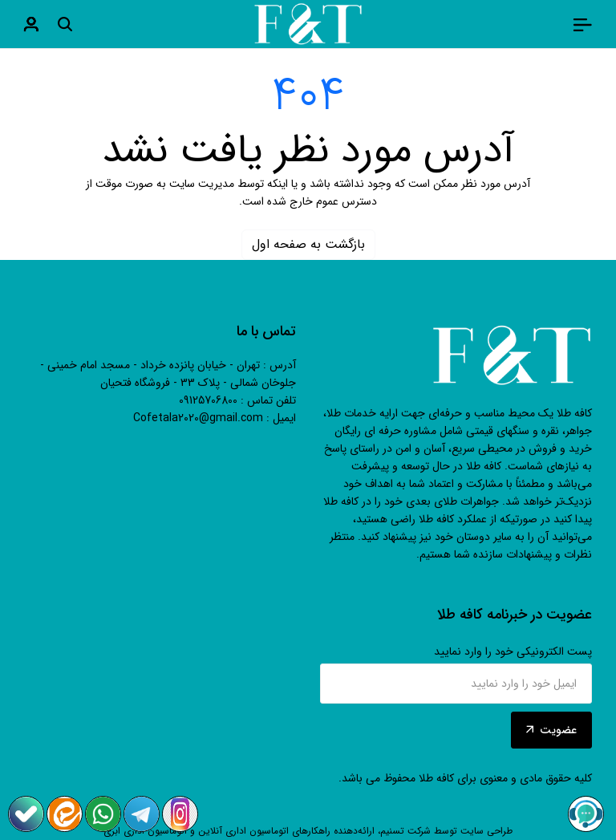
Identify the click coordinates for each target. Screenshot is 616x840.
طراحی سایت (486, 831)
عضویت (551, 730)
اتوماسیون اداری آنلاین (243, 831)
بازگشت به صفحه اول (308, 244)
